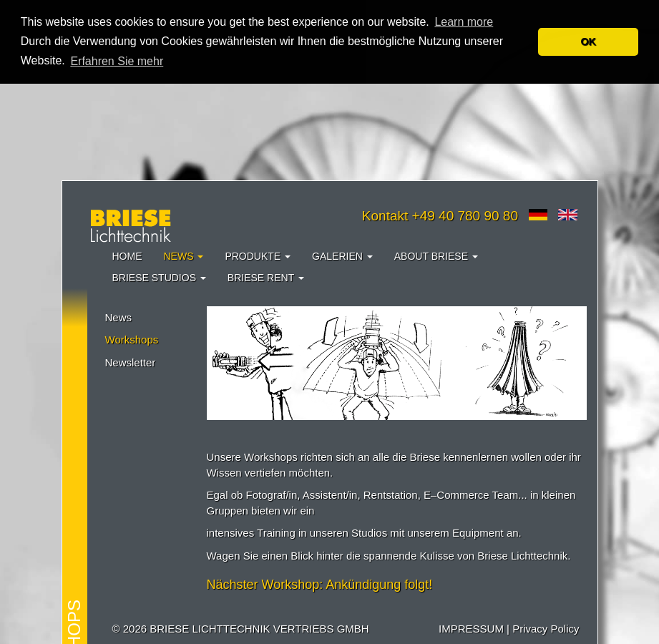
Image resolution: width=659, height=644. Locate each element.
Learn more (464, 22)
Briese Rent (266, 278)
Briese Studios (159, 278)
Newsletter (131, 362)
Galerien (342, 256)
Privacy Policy (546, 629)
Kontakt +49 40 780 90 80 (440, 216)
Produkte (258, 256)
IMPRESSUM (471, 629)
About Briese (436, 256)
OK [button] (588, 42)
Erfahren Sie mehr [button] (117, 61)
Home (127, 256)
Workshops (132, 340)
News (184, 256)
